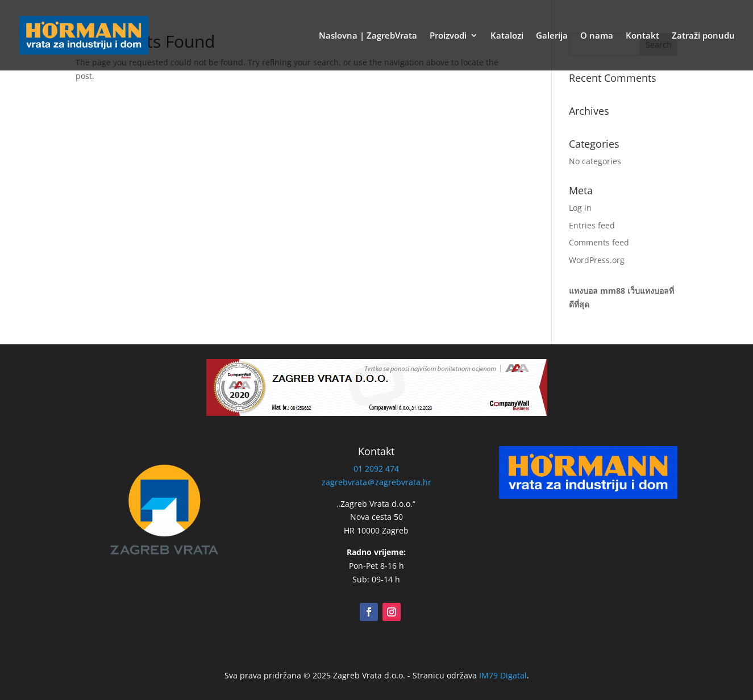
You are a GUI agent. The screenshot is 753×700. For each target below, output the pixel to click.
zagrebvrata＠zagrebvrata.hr (376, 482)
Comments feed (599, 242)
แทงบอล (583, 291)
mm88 (613, 291)
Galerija (552, 36)
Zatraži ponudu (703, 36)
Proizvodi (448, 36)
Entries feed (592, 225)
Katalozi (507, 36)
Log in (580, 208)
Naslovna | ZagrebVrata (368, 36)
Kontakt (642, 36)
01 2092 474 (376, 468)
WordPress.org (597, 260)
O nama (597, 36)
